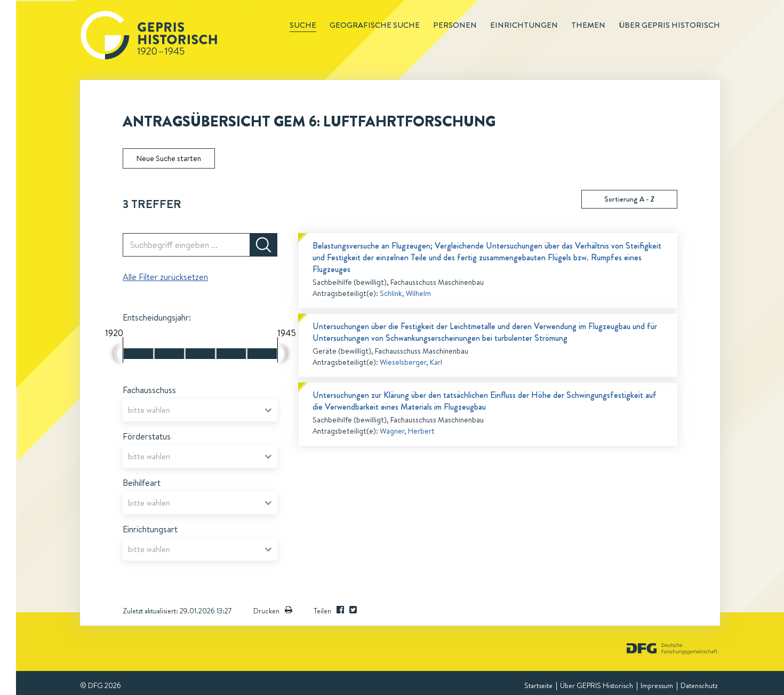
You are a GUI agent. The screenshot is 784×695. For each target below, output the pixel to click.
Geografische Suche (375, 25)
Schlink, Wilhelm (405, 293)
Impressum (657, 685)
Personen (455, 25)
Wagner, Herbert (407, 431)
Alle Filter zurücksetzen (165, 277)
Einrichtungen (524, 25)
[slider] (119, 354)
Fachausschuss (149, 390)
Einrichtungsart (150, 529)
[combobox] (200, 410)
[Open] (268, 410)
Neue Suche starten (169, 158)
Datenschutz (699, 685)
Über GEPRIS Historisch (597, 685)
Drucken (273, 611)
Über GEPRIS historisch (669, 25)
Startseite (538, 685)
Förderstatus (147, 436)
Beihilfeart (142, 483)
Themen (588, 25)
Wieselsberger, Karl (411, 362)
